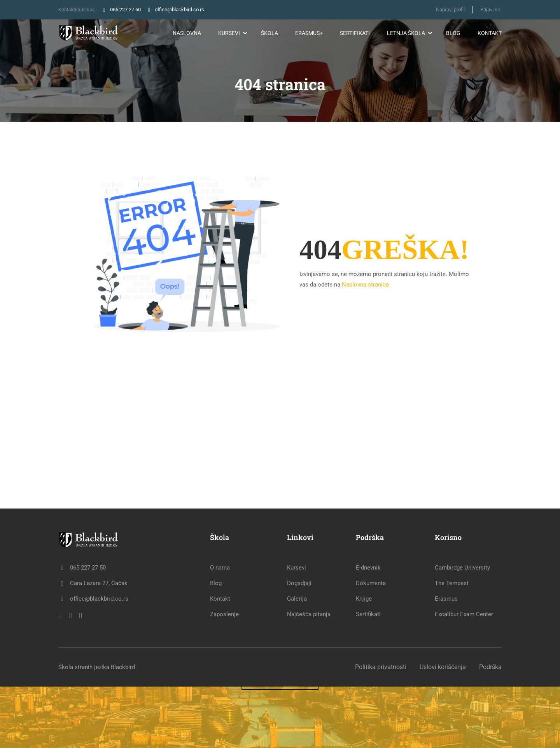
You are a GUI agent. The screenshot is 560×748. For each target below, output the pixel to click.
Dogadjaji (299, 645)
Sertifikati (355, 33)
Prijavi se (490, 10)
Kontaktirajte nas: (78, 10)
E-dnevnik (368, 629)
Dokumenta (371, 645)
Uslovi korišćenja (443, 728)
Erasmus (446, 660)
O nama (220, 629)
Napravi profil (450, 10)
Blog (453, 33)
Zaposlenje (224, 676)
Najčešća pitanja (309, 676)
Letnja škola (406, 33)
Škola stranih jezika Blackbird (97, 729)
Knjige (364, 660)
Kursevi (229, 33)
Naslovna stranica (365, 284)
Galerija (297, 660)
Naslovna (187, 33)
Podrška (490, 728)
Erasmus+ (309, 33)
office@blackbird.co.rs (93, 660)
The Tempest (452, 645)
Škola (269, 33)
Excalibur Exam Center (464, 676)
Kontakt (490, 33)
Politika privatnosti (381, 728)
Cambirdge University (462, 629)
